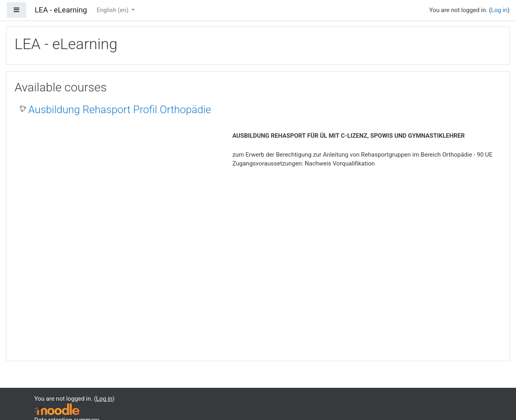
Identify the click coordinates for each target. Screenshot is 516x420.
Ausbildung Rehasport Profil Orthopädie (120, 110)
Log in (499, 10)
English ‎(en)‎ (113, 10)
